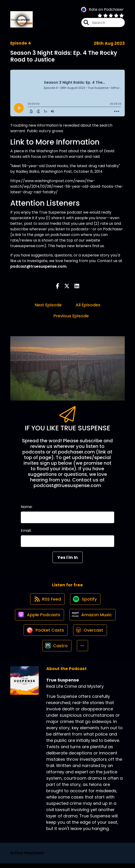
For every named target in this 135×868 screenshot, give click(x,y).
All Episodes (88, 306)
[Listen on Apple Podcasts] (39, 617)
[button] (83, 650)
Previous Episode (71, 316)
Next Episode (48, 306)
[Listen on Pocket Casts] (45, 634)
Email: (26, 531)
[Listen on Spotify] (85, 600)
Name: (27, 507)
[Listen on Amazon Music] (93, 617)
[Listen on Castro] (57, 650)
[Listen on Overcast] (90, 634)
